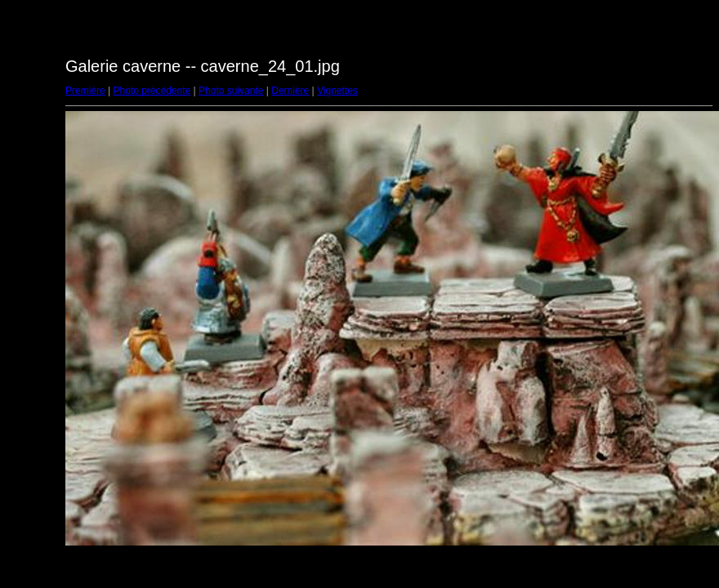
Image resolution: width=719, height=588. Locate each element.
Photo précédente (152, 91)
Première (85, 91)
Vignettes (337, 91)
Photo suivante (231, 91)
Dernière (290, 91)
